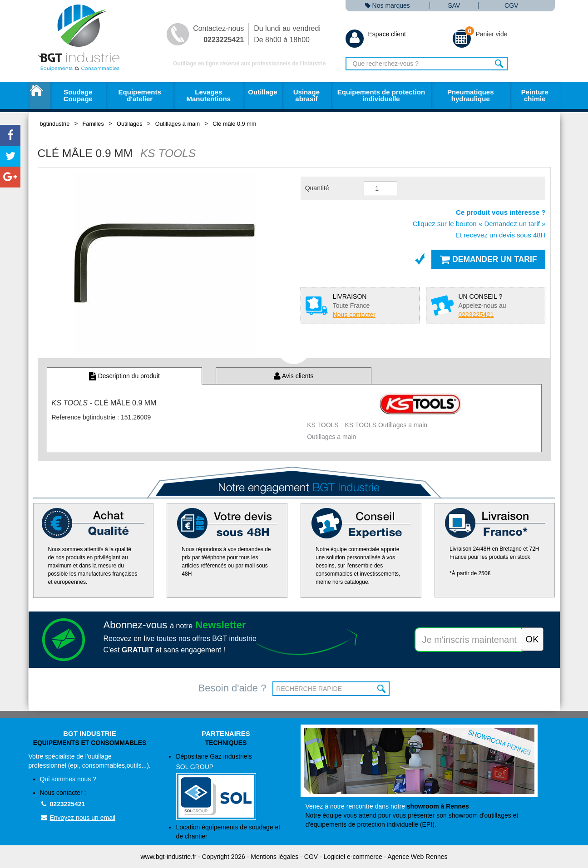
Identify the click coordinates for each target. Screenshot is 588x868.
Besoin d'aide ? (232, 688)
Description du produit (124, 376)
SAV (454, 6)
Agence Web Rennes (417, 857)
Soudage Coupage (78, 95)
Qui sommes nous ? (68, 779)
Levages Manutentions (209, 95)
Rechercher (500, 64)
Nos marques (388, 6)
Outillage (262, 92)
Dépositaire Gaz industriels (231, 787)
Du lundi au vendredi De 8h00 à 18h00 (287, 34)
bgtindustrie (55, 124)
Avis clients (294, 376)
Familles (93, 124)
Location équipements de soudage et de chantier (228, 832)
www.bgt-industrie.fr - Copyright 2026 (193, 857)
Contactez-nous (218, 34)
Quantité (317, 188)
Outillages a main (178, 124)
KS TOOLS (323, 425)
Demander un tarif (488, 259)
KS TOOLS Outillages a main (386, 425)
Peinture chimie (535, 95)
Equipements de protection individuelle (381, 95)
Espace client (376, 34)
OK (382, 689)
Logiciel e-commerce (353, 857)
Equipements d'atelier (140, 95)
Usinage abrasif (306, 95)
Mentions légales (274, 857)
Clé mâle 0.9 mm (234, 124)
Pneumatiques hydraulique (471, 95)
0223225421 (63, 804)
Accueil (40, 95)
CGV (511, 6)
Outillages (130, 124)
